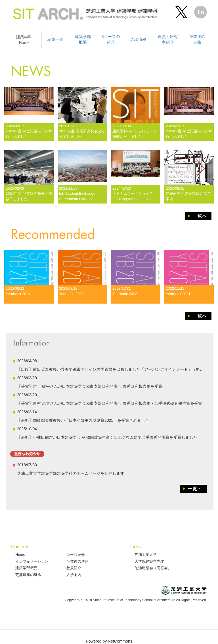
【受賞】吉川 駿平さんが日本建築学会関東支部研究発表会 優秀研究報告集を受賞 (90, 386)
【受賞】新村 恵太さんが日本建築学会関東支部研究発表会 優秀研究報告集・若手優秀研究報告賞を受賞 (110, 403)
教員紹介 (74, 568)
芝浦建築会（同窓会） (153, 568)
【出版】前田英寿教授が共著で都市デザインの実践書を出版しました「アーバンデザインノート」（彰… (110, 369)
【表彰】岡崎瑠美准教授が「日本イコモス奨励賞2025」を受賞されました (83, 420)
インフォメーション (32, 561)
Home (20, 555)
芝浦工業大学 (146, 555)
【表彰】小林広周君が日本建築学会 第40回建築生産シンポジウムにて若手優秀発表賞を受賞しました (107, 437)
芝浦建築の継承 (28, 575)
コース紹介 (76, 555)
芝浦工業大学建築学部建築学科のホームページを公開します (71, 473)
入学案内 (74, 575)
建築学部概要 (26, 568)
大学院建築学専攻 (149, 561)
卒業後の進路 (77, 561)
